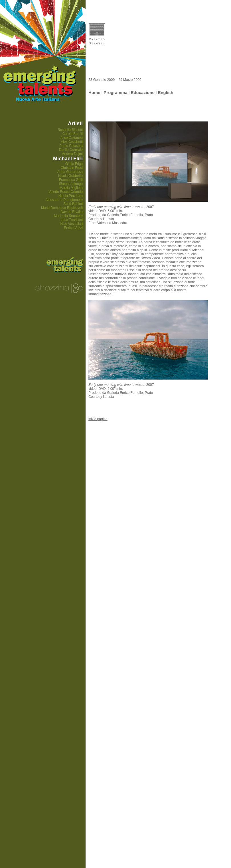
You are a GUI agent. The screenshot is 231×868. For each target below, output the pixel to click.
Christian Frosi (72, 168)
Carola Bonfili (73, 134)
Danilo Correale (71, 150)
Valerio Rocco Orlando (66, 192)
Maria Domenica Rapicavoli (62, 208)
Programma (115, 92)
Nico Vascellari (72, 224)
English (165, 92)
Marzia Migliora (71, 188)
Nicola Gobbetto (70, 176)
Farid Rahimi (73, 204)
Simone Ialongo (71, 184)
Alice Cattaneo (72, 138)
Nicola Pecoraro (71, 196)
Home (94, 92)
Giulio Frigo (74, 164)
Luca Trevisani (72, 220)
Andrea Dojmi (72, 154)
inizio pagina (98, 419)
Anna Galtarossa (70, 172)
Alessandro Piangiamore (64, 200)
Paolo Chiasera (71, 146)
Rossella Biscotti (70, 130)
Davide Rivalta (72, 212)
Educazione (142, 92)
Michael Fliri (68, 159)
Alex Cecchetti (72, 142)
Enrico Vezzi (73, 228)
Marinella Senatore (68, 216)
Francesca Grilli (71, 180)
